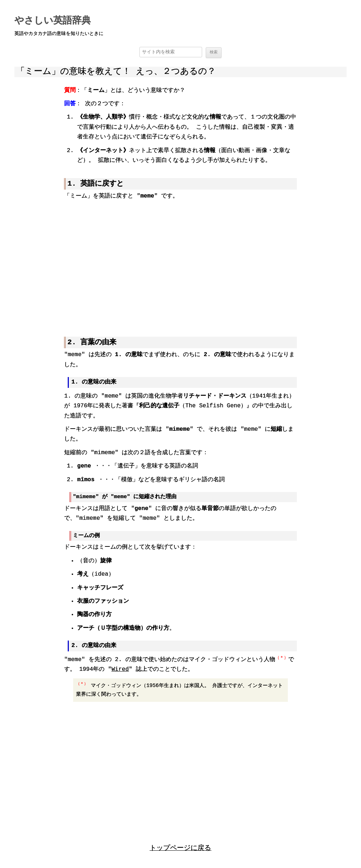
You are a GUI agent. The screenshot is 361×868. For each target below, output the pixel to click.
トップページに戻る (180, 847)
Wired (120, 669)
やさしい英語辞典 (53, 21)
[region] (180, 263)
